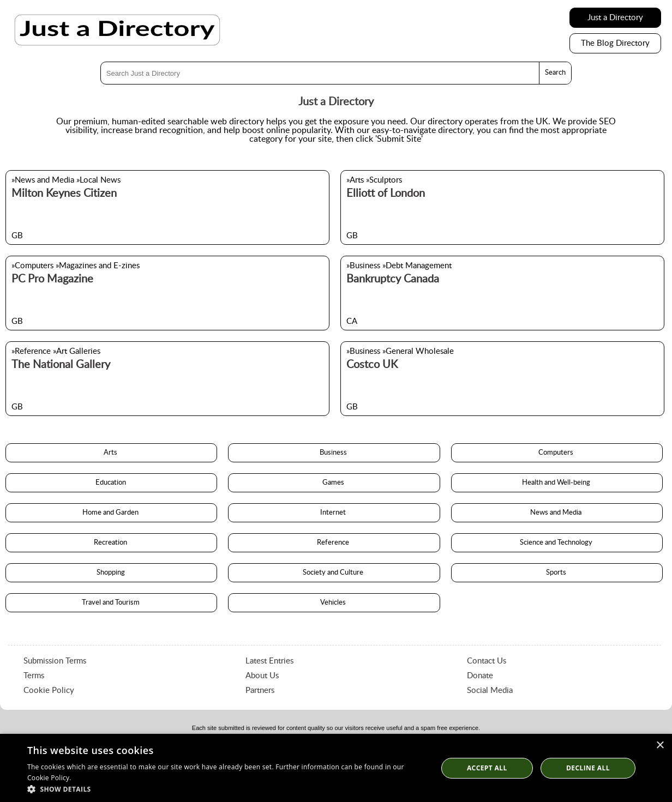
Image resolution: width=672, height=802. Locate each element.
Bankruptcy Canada (393, 279)
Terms (34, 676)
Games (334, 483)
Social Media (490, 691)
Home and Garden (111, 513)
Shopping (112, 573)
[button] (226, 789)
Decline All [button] (588, 768)
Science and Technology (557, 543)
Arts (111, 453)
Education (112, 483)
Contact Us (487, 661)
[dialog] (336, 768)
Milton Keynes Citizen (64, 194)
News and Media (557, 513)
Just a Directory (615, 18)
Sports (557, 573)
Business (334, 453)
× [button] (660, 746)
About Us (262, 676)
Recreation (111, 543)
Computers (557, 453)
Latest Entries (269, 661)
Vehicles (334, 603)
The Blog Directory (615, 43)
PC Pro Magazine (52, 279)
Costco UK (372, 365)
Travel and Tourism (112, 603)
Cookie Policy (49, 691)
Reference (334, 543)
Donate (480, 676)
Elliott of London (386, 194)
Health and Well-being (557, 483)
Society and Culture (334, 573)
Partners (260, 691)
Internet (334, 513)
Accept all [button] (487, 768)
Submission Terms (55, 661)
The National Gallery (61, 365)
